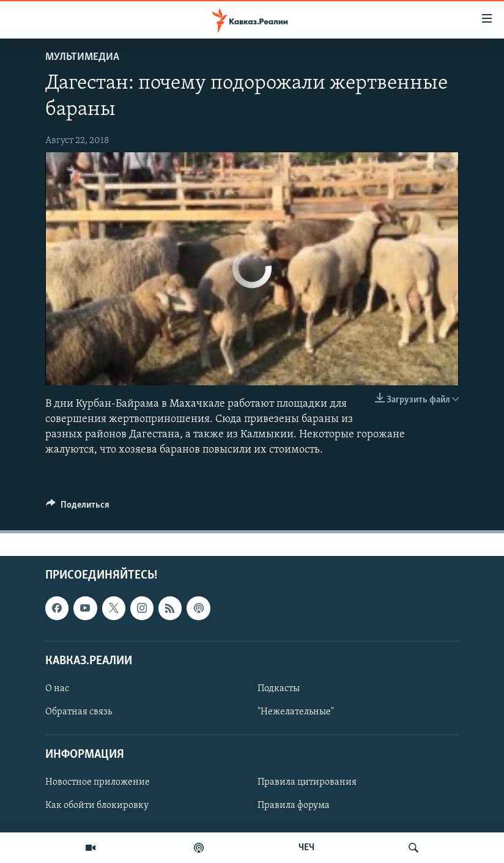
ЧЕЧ (306, 848)
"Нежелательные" (296, 712)
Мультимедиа (82, 57)
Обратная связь (79, 712)
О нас (57, 689)
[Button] (78, 508)
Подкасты (279, 689)
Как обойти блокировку (97, 806)
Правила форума (294, 806)
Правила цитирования (307, 783)
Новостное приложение (98, 783)
